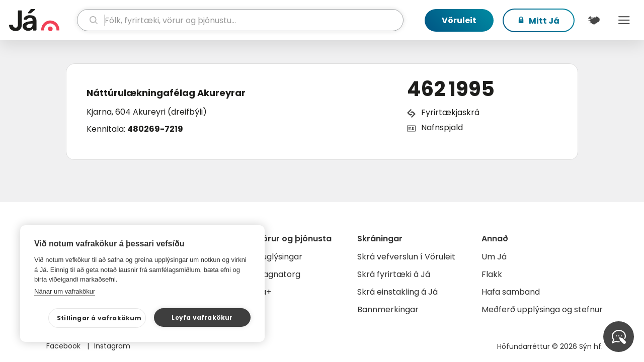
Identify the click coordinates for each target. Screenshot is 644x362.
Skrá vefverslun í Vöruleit (406, 257)
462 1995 (451, 89)
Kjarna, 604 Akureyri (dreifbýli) (147, 112)
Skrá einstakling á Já (397, 292)
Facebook (64, 346)
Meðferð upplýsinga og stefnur (542, 309)
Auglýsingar (279, 257)
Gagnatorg (278, 274)
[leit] (240, 20)
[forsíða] (42, 20)
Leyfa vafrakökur (202, 318)
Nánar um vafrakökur (65, 291)
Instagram (112, 346)
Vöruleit (459, 20)
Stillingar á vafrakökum (99, 318)
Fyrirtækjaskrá (450, 112)
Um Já (494, 257)
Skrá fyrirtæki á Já (394, 274)
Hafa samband (511, 292)
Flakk (492, 274)
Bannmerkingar (388, 309)
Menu (624, 20)
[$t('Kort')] (594, 20)
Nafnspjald (442, 127)
